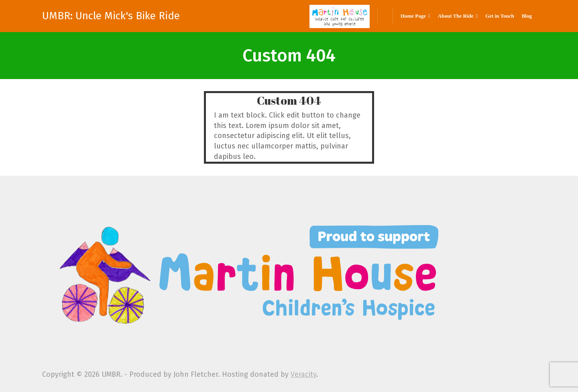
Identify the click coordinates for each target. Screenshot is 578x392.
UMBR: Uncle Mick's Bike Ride (111, 16)
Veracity (303, 374)
